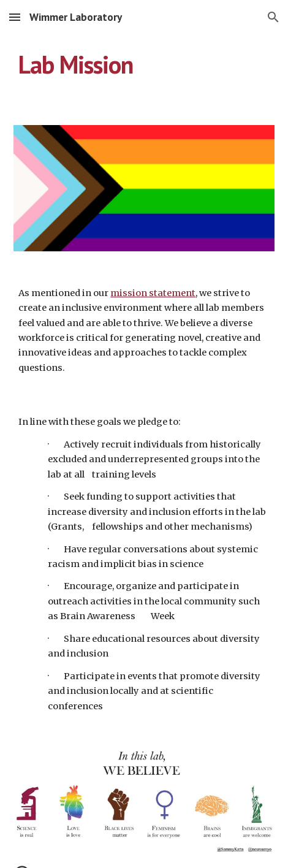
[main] (144, 64)
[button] (15, 17)
